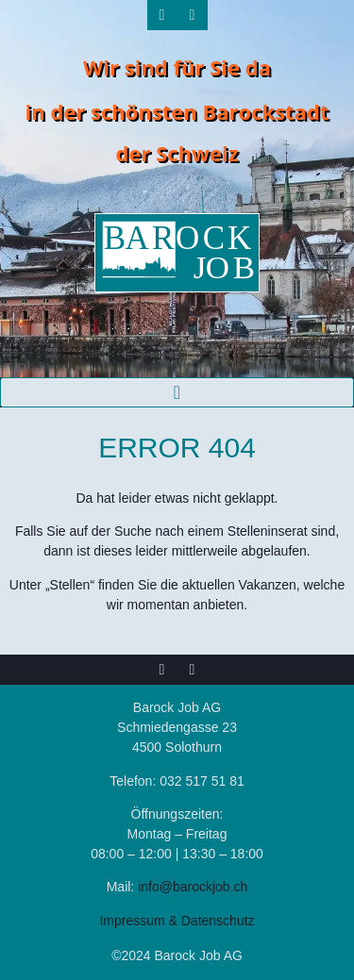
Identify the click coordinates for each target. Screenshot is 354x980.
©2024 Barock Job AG (177, 955)
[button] (177, 392)
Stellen (70, 585)
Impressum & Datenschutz (177, 921)
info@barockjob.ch (193, 887)
